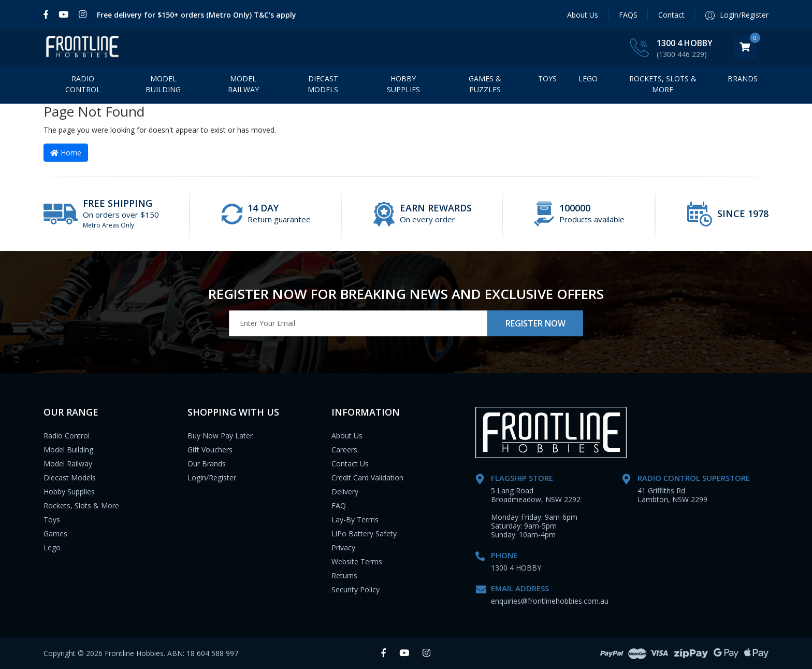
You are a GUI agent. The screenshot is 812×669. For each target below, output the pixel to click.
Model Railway (243, 84)
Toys (547, 79)
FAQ (339, 506)
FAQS (628, 15)
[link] (48, 15)
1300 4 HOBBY (685, 43)
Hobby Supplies (403, 84)
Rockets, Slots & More (663, 84)
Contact (671, 15)
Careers (344, 450)
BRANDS (743, 79)
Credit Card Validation (367, 478)
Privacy (343, 547)
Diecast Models (323, 84)
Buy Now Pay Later (220, 436)
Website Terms (357, 561)
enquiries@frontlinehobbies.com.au (550, 601)
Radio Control (83, 84)
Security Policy (356, 589)
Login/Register (212, 478)
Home (66, 153)
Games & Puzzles (485, 84)
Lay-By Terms (355, 519)
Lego (52, 547)
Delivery (345, 492)
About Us (583, 15)
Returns (344, 575)
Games (55, 533)
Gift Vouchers (210, 450)
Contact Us (350, 464)
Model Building (163, 84)
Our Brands (207, 464)
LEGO (588, 79)
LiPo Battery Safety (364, 533)
